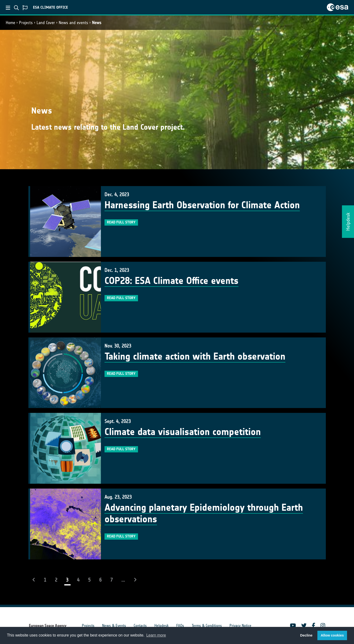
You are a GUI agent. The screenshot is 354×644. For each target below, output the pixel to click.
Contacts (140, 626)
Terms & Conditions (207, 626)
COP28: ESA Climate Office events (171, 281)
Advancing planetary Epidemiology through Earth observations (204, 513)
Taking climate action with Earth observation (195, 356)
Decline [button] (306, 635)
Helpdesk (161, 626)
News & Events (114, 626)
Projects (26, 23)
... (123, 580)
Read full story (121, 222)
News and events (73, 23)
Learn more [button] (156, 635)
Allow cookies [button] (332, 635)
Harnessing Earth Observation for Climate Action (202, 205)
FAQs (180, 626)
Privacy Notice (240, 626)
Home (10, 23)
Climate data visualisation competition (183, 432)
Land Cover (46, 23)
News (97, 23)
